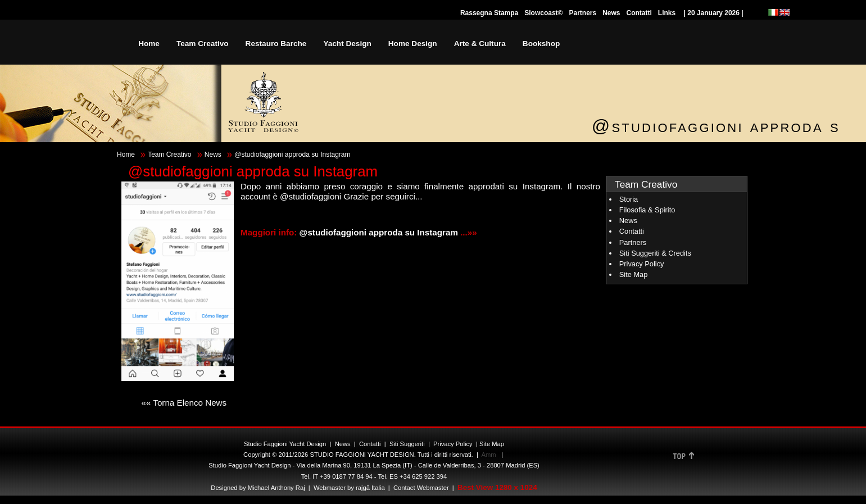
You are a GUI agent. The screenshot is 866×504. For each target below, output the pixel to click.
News (611, 13)
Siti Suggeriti (407, 444)
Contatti (639, 13)
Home (126, 155)
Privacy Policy (642, 264)
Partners (582, 13)
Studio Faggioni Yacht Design (285, 444)
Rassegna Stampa (489, 13)
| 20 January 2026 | (713, 13)
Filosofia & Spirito (647, 210)
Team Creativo (169, 155)
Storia (629, 199)
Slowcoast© (543, 13)
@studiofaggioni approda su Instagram (380, 232)
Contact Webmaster (421, 488)
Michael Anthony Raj (276, 488)
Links (667, 13)
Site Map (634, 274)
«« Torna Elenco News (184, 403)
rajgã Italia (369, 488)
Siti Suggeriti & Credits (655, 253)
